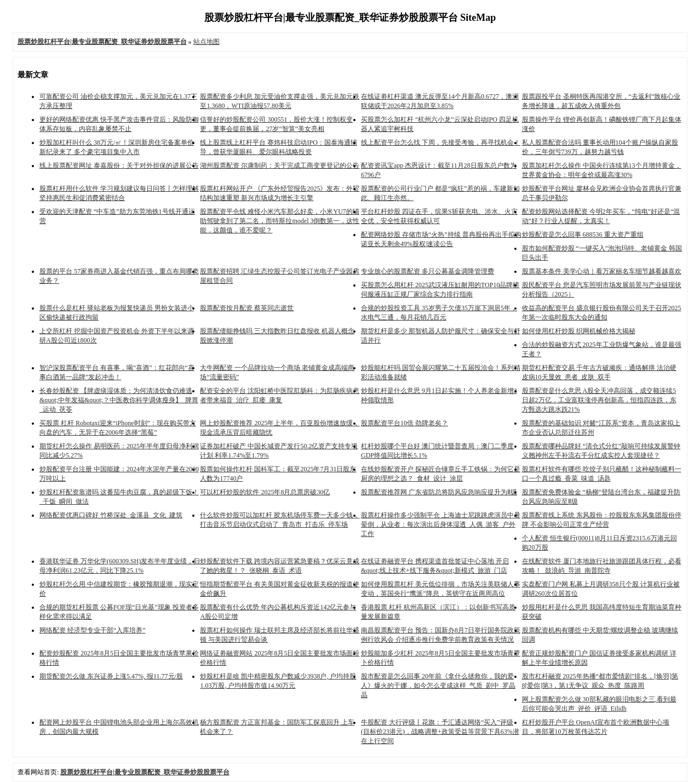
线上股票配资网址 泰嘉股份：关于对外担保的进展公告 (119, 165)
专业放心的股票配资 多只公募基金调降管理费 (428, 271)
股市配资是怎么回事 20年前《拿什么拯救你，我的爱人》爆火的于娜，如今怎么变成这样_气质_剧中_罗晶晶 (438, 686)
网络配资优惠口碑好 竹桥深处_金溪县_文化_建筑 (111, 515)
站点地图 (206, 42)
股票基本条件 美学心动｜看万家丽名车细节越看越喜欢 (602, 271)
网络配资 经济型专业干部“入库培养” (93, 630)
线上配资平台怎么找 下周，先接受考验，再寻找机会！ (441, 142)
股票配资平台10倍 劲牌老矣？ (404, 423)
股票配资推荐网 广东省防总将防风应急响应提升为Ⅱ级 (439, 492)
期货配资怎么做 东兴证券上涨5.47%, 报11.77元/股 (111, 676)
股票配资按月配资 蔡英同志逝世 (247, 308)
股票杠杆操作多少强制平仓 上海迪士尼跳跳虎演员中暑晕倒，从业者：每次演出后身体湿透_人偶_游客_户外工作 (441, 524)
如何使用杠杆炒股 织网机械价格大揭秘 (579, 331)
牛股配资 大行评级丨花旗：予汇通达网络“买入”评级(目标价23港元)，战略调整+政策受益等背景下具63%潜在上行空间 (440, 732)
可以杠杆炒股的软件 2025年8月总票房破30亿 (265, 492)
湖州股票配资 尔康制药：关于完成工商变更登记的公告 (280, 165)
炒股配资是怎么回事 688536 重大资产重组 (583, 235)
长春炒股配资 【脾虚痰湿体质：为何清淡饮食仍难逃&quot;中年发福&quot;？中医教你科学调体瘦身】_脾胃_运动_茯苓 (119, 400)
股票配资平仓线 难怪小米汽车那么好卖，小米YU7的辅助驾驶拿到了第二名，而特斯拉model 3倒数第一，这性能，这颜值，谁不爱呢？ (280, 221)
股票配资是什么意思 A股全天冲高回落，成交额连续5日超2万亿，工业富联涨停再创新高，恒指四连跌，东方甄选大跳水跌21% (599, 400)
